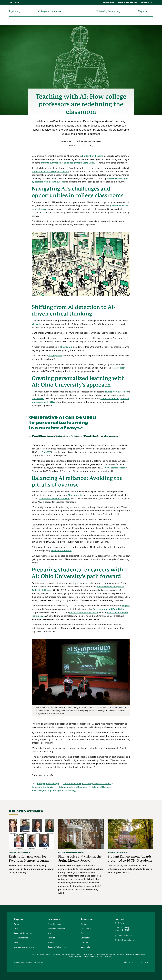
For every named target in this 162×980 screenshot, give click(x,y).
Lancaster (85, 938)
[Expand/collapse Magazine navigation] (151, 11)
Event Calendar (54, 924)
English (126, 606)
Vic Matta (37, 324)
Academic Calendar (56, 929)
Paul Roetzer (118, 368)
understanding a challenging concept (50, 171)
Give (16, 929)
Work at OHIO (53, 942)
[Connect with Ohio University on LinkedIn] (133, 963)
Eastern (84, 933)
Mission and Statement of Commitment (111, 954)
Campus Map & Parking (24, 947)
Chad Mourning (75, 495)
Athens (84, 924)
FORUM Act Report (89, 954)
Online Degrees (21, 938)
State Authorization (90, 957)
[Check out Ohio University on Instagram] (129, 966)
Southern (85, 942)
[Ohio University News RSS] (148, 963)
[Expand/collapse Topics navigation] (19, 11)
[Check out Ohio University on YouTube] (137, 964)
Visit (16, 942)
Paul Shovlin (38, 399)
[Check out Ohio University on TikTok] (145, 963)
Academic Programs (23, 933)
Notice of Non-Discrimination (136, 954)
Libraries (51, 938)
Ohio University (25, 962)
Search (147, 2)
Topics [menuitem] (12, 11)
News (50, 933)
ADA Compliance (38, 954)
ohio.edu (14, 2)
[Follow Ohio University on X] (141, 963)
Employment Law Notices (71, 954)
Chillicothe (86, 929)
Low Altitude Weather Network (54, 498)
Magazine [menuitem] (143, 11)
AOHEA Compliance (53, 954)
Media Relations (128, 2)
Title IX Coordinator (105, 957)
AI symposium (55, 356)
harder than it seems (93, 156)
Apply (17, 924)
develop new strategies (116, 392)
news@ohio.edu (125, 936)
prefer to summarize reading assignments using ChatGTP (69, 163)
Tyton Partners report (114, 468)
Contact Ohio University (125, 940)
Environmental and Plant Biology (109, 609)
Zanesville (85, 947)
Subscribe (109, 2)
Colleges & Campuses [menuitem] (50, 11)
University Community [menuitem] (108, 11)
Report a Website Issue (58, 947)
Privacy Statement (75, 957)
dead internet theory (62, 551)
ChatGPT (46, 452)
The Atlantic (66, 347)
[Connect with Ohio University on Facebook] (126, 963)
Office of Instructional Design (84, 612)
